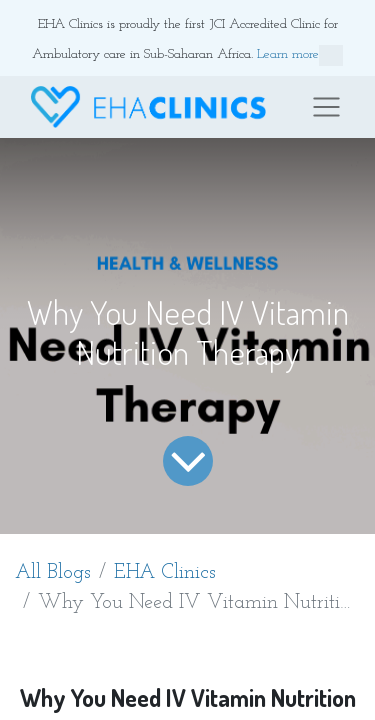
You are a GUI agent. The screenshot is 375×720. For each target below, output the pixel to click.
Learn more (300, 55)
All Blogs (53, 573)
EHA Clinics (165, 573)
